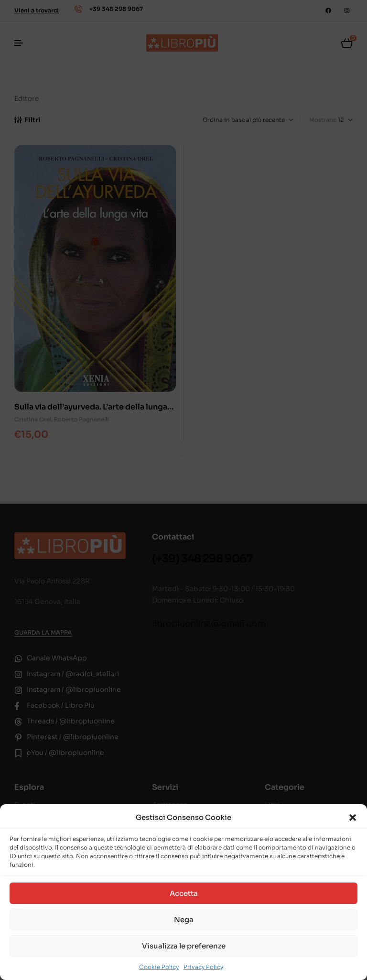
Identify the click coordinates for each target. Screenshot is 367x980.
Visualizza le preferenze (184, 946)
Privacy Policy (203, 967)
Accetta (184, 893)
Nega (184, 920)
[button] (353, 818)
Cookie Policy (159, 967)
